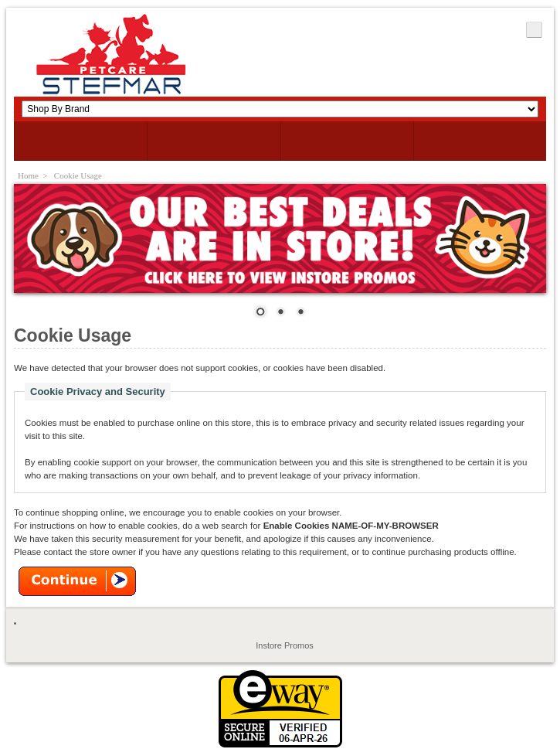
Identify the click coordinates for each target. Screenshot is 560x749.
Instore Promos (285, 645)
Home (28, 175)
